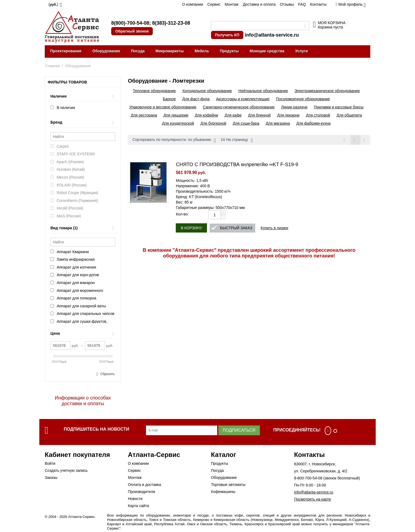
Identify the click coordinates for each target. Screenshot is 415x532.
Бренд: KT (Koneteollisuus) (199, 197)
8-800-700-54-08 (308, 478)
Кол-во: (182, 214)
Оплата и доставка (144, 485)
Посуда (138, 51)
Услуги (301, 51)
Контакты (318, 4)
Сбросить (108, 374)
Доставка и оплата (259, 4)
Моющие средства (267, 51)
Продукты (229, 51)
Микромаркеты (170, 51)
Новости (135, 499)
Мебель (202, 51)
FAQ (302, 4)
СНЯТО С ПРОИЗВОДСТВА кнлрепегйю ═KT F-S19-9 (237, 165)
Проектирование (66, 51)
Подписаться (239, 430)
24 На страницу (237, 140)
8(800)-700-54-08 (130, 23)
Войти (50, 463)
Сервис (214, 4)
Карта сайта (138, 506)
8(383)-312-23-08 (171, 23)
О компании (192, 4)
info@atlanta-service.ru (272, 35)
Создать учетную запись (66, 470)
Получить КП (227, 35)
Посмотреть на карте (312, 499)
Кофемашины (223, 492)
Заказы (51, 478)
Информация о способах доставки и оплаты (83, 401)
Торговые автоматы (228, 485)
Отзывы (287, 4)
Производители (141, 492)
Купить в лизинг (275, 228)
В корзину (191, 228)
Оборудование (106, 51)
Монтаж (232, 4)
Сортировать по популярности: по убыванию (174, 140)
